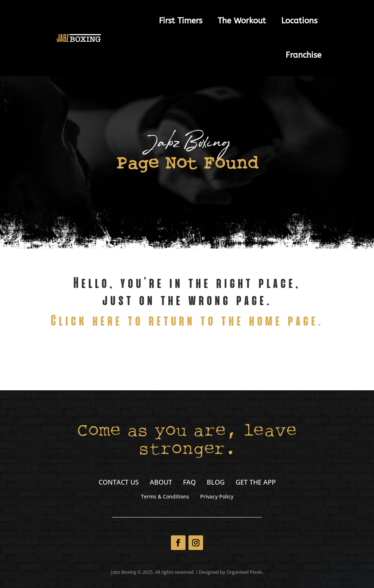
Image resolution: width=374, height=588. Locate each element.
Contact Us (119, 483)
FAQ (189, 483)
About (161, 483)
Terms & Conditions (165, 497)
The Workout (242, 21)
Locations (299, 21)
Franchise (304, 55)
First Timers (181, 21)
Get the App (256, 483)
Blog (216, 483)
